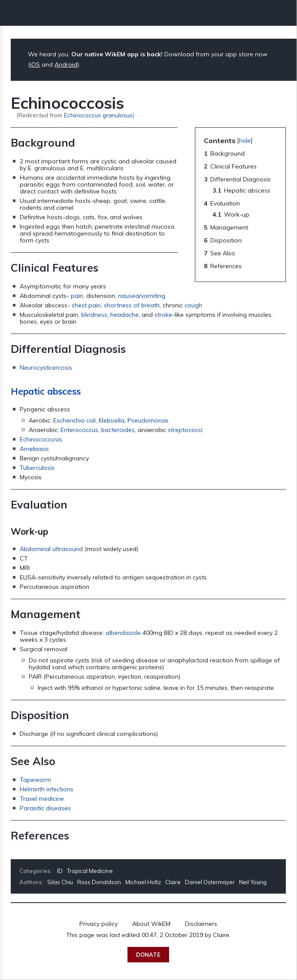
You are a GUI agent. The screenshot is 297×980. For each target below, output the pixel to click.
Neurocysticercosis (46, 367)
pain (77, 296)
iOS (35, 64)
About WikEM (151, 924)
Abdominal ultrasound (51, 549)
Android (66, 64)
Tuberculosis (37, 468)
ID (60, 871)
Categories (35, 871)
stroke (163, 315)
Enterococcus (79, 430)
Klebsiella (112, 420)
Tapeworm (35, 780)
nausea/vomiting (142, 296)
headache (124, 315)
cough (193, 305)
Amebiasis (34, 449)
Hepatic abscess (46, 391)
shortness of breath (132, 305)
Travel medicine (42, 799)
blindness (94, 315)
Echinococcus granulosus (98, 115)
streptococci (185, 430)
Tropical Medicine (90, 871)
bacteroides (118, 430)
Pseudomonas (148, 420)
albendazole (123, 633)
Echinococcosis (41, 439)
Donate (148, 955)
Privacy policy (98, 924)
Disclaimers (201, 924)
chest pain (86, 305)
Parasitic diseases (45, 808)
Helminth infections (47, 789)
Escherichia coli (74, 420)
